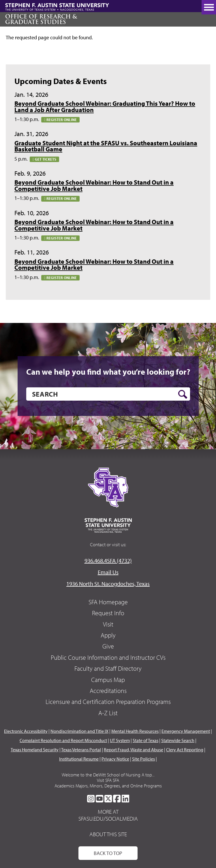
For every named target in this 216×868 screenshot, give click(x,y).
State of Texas (145, 740)
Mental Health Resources (135, 731)
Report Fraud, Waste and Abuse (134, 750)
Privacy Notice (115, 759)
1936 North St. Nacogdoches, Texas (108, 584)
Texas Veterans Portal (81, 750)
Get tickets (44, 159)
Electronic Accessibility (26, 731)
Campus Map (108, 680)
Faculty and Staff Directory (108, 668)
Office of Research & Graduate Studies (41, 19)
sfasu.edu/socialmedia (108, 819)
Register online (60, 120)
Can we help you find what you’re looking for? (108, 372)
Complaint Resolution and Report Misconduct (63, 740)
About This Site (108, 834)
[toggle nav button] (209, 7)
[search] (108, 394)
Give (108, 646)
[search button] (183, 394)
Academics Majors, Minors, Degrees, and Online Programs (108, 786)
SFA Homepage (108, 602)
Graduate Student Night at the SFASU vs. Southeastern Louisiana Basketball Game (106, 146)
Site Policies (143, 759)
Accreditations (108, 691)
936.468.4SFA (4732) (108, 561)
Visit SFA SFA (108, 780)
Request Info (108, 613)
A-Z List (108, 713)
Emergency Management (186, 731)
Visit (108, 624)
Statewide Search (178, 740)
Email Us (108, 572)
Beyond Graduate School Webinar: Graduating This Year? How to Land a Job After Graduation (105, 107)
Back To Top (108, 853)
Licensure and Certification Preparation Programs (108, 702)
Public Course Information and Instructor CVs (108, 657)
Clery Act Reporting (185, 750)
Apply (108, 635)
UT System (120, 740)
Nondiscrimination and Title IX (79, 731)
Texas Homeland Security (35, 750)
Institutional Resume (79, 759)
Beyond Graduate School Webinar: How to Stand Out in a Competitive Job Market (94, 185)
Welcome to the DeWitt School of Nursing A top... (108, 775)
